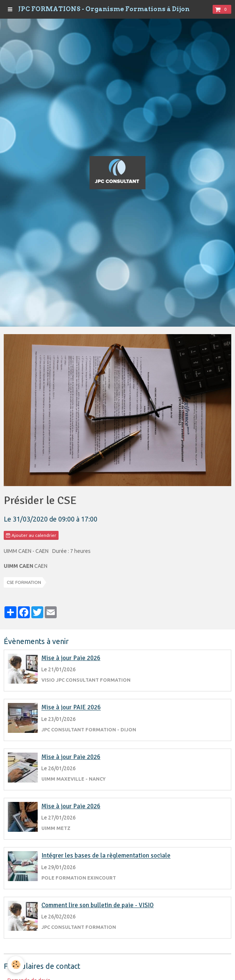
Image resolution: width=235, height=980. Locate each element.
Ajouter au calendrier (31, 535)
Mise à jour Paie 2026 (71, 658)
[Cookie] (16, 965)
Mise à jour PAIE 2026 (71, 708)
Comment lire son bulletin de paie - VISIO (98, 905)
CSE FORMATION (24, 582)
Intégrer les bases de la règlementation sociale (106, 856)
